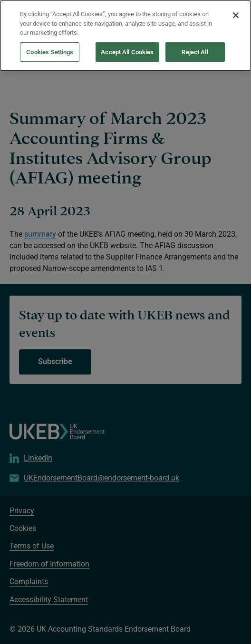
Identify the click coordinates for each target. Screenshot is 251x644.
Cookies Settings (50, 37)
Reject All (195, 37)
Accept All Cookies (127, 37)
